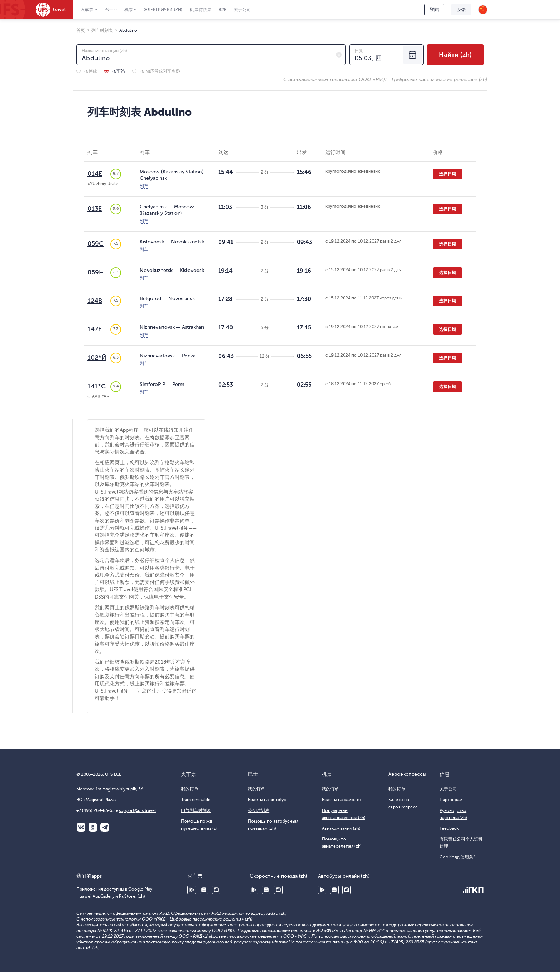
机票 (129, 10)
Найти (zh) (455, 55)
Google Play (192, 890)
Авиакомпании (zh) (341, 828)
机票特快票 (201, 10)
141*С (97, 386)
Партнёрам (451, 800)
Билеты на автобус (267, 800)
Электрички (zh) (163, 10)
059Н (96, 272)
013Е (95, 209)
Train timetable (196, 800)
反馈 (461, 10)
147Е (95, 329)
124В (95, 301)
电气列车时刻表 (196, 810)
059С (96, 244)
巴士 (109, 10)
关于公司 (242, 10)
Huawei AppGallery (204, 890)
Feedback (449, 828)
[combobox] (211, 55)
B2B (222, 10)
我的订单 (190, 789)
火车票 (87, 10)
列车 (144, 186)
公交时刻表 (259, 810)
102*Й (97, 358)
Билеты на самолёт (342, 800)
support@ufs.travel (137, 810)
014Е (95, 174)
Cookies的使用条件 (459, 857)
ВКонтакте (81, 827)
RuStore (216, 890)
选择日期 (447, 174)
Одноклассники (93, 827)
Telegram (105, 827)
